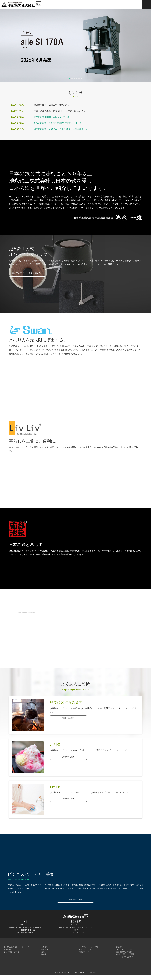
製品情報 (118, 947)
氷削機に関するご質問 (123, 958)
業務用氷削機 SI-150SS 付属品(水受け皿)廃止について (61, 129)
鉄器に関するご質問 (122, 954)
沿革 (42, 954)
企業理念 (43, 951)
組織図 (43, 958)
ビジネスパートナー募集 (86, 947)
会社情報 (43, 947)
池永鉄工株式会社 (22, 4)
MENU (147, 4)
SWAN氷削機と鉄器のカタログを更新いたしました (58, 123)
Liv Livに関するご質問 (122, 961)
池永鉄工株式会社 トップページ (13, 947)
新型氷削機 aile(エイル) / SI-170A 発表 (52, 117)
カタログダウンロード (123, 951)
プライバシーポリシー (10, 954)
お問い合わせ (82, 954)
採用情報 (6, 951)
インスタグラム (83, 951)
